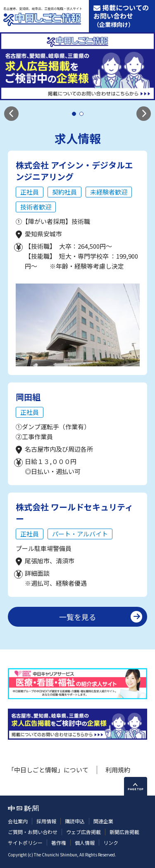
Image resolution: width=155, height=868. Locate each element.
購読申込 (75, 821)
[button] (11, 114)
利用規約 (118, 770)
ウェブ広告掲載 (83, 832)
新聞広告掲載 (124, 832)
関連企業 (103, 821)
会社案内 (18, 821)
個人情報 (85, 843)
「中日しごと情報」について (48, 770)
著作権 (59, 843)
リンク (111, 843)
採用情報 (46, 821)
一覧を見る (78, 617)
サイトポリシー (25, 843)
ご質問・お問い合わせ (33, 832)
